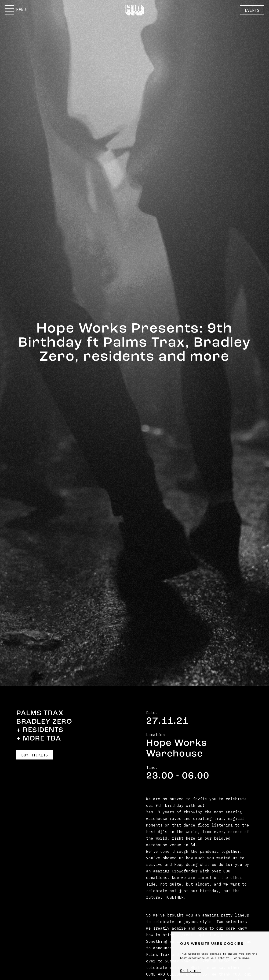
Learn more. (242, 958)
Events (252, 10)
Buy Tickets (35, 755)
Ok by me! (191, 971)
